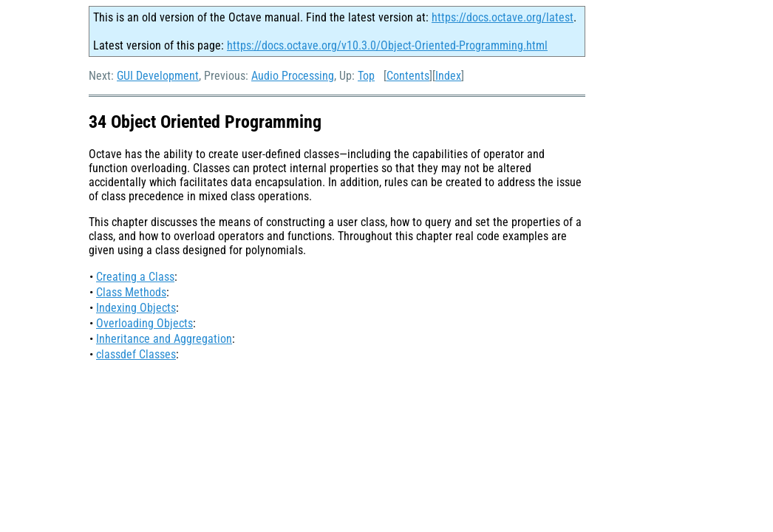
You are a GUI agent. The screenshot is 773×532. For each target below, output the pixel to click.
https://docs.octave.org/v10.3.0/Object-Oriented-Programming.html (387, 45)
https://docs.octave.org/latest (503, 17)
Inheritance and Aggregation (164, 339)
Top (366, 76)
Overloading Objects (144, 323)
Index (448, 76)
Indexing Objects (136, 308)
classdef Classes (136, 354)
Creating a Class (135, 277)
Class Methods (131, 292)
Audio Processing (293, 76)
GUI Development (158, 76)
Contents (408, 76)
